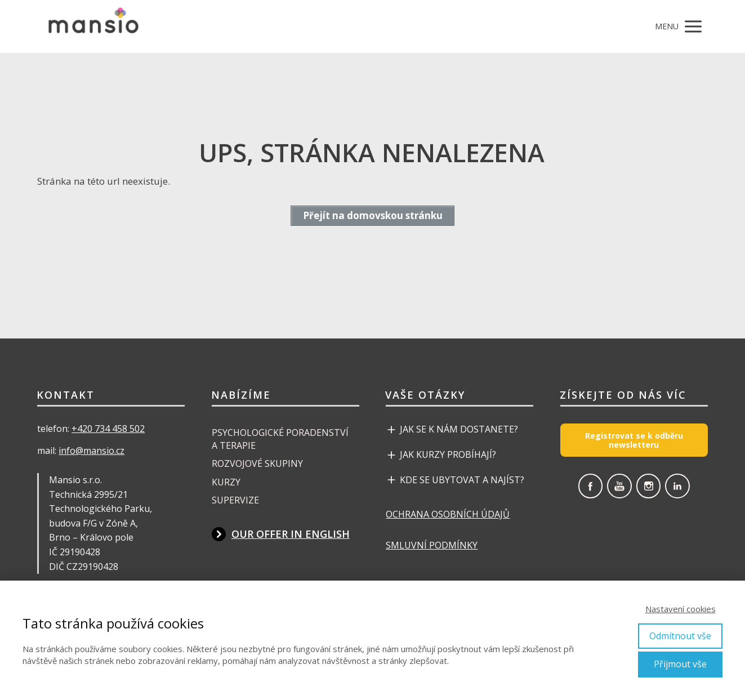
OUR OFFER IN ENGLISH (291, 534)
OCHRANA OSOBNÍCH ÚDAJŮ (448, 514)
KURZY (226, 482)
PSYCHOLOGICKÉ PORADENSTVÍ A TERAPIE (280, 439)
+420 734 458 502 (108, 429)
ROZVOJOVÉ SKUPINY (257, 463)
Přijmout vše (680, 664)
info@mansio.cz (92, 451)
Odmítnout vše (680, 636)
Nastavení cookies (681, 609)
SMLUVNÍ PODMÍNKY (432, 545)
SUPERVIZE (235, 500)
